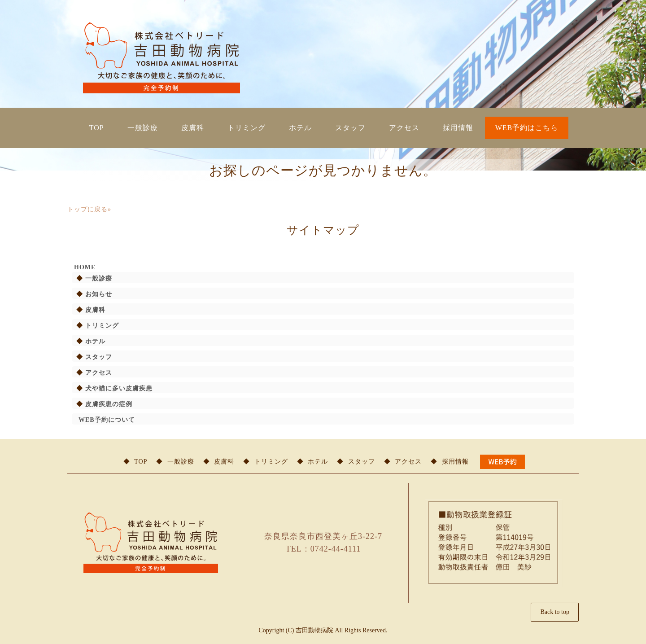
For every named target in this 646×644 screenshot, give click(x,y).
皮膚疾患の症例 (109, 404)
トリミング (247, 128)
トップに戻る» (89, 209)
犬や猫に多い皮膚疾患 (119, 388)
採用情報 (458, 128)
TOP (97, 128)
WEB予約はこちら (527, 128)
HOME (85, 267)
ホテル (300, 128)
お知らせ (99, 294)
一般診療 (143, 128)
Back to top (555, 612)
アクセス (404, 128)
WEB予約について (107, 420)
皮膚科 (193, 128)
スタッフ (350, 128)
